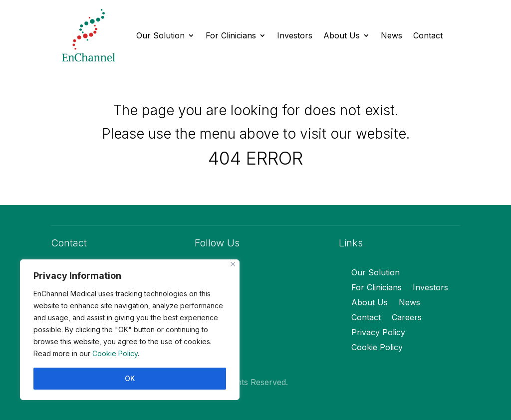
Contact (428, 35)
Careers (407, 318)
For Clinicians (231, 35)
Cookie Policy (115, 353)
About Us (342, 35)
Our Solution (160, 35)
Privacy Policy (378, 333)
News (391, 35)
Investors (295, 35)
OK (130, 378)
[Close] (233, 264)
